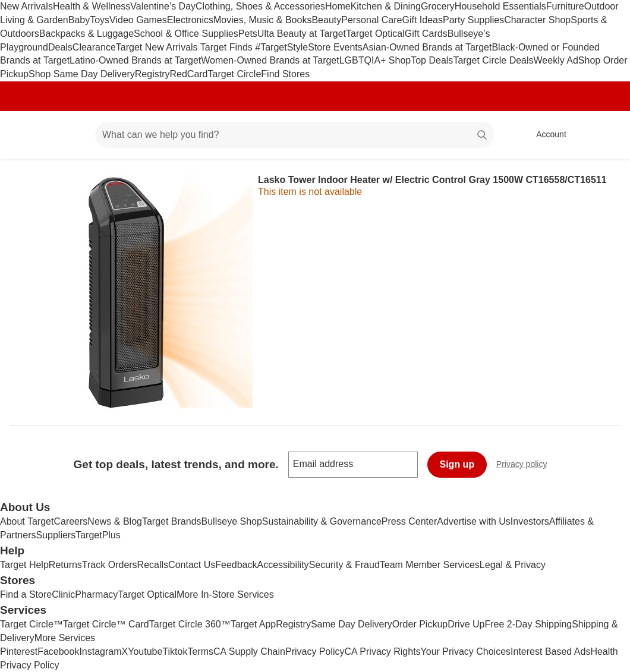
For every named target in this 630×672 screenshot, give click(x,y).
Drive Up (466, 624)
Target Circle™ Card (106, 624)
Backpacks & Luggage (86, 34)
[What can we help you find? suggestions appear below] (294, 135)
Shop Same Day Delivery (82, 74)
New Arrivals (26, 6)
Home (338, 6)
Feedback (236, 565)
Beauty (326, 20)
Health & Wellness (92, 6)
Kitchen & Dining (386, 6)
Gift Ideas (423, 20)
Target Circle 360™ (190, 624)
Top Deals (432, 60)
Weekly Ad (556, 60)
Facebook (58, 652)
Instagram (100, 652)
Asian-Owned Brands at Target (427, 47)
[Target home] (26, 135)
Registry (152, 74)
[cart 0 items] (605, 135)
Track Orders (110, 565)
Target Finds (228, 47)
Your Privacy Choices (466, 652)
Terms (200, 652)
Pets (248, 34)
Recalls (153, 565)
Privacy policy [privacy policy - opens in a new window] (527, 466)
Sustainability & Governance (322, 521)
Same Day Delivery (352, 624)
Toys (100, 20)
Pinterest (19, 652)
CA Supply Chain (249, 652)
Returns (65, 565)
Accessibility (283, 565)
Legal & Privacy (513, 565)
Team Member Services (430, 565)
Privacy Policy (315, 652)
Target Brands (172, 521)
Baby (79, 20)
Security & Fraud (344, 565)
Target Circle (235, 74)
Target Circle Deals (493, 60)
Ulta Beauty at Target (302, 34)
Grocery (438, 6)
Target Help (24, 565)
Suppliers (56, 535)
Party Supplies (473, 20)
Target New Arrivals (158, 47)
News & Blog (115, 521)
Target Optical (375, 34)
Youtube (145, 652)
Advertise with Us (474, 521)
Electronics (190, 20)
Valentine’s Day (163, 6)
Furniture (565, 6)
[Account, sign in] (545, 135)
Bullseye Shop (232, 521)
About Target (27, 521)
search (483, 136)
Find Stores (285, 74)
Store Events (335, 47)
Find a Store (26, 594)
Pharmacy (96, 594)
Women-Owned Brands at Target (270, 60)
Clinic (63, 594)
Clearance (94, 47)
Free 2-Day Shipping (528, 624)
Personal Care (371, 20)
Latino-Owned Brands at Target (135, 60)
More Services (65, 638)
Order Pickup (420, 624)
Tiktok (175, 652)
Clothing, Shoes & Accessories (260, 6)
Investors (530, 521)
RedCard (188, 74)
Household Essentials (500, 6)
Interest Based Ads (550, 652)
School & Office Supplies (186, 34)
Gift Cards (426, 34)
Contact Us (192, 565)
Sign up (457, 464)
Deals (60, 47)
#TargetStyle (281, 47)
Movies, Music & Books (262, 20)
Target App (253, 624)
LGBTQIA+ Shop (375, 60)
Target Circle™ (31, 624)
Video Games (138, 20)
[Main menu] (68, 135)
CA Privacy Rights (383, 652)
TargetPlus (98, 535)
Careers (70, 521)
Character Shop (537, 20)
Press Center (409, 521)
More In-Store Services (225, 594)
